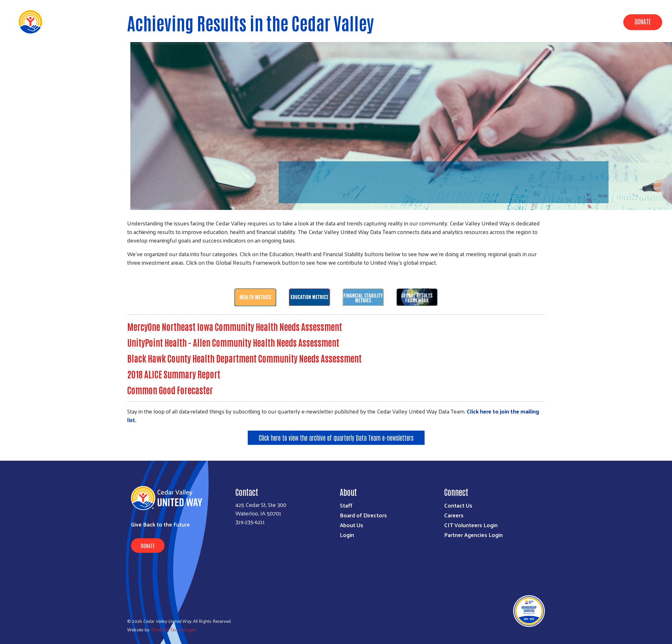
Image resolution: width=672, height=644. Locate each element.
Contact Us (458, 505)
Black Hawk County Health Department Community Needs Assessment (244, 358)
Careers (454, 515)
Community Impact (457, 22)
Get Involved (595, 22)
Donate (643, 21)
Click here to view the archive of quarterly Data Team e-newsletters (336, 438)
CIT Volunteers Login (471, 525)
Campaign (557, 22)
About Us (524, 22)
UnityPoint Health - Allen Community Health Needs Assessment (233, 342)
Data (496, 22)
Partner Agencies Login (473, 535)
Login (347, 535)
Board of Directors (363, 515)
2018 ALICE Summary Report (174, 374)
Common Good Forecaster (170, 390)
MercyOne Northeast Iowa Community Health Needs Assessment (235, 326)
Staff (346, 505)
